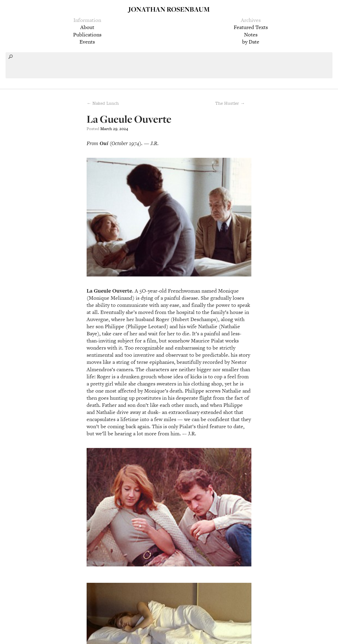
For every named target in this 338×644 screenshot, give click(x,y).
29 (115, 129)
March (106, 129)
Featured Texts (251, 27)
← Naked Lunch (103, 103)
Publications (87, 35)
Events (87, 42)
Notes (251, 35)
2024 (124, 129)
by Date (251, 42)
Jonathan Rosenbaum (169, 9)
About (87, 27)
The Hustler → (230, 103)
